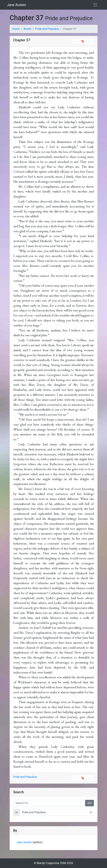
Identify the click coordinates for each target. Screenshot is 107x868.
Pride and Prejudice (47, 29)
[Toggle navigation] (95, 5)
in (17, 812)
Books (27, 29)
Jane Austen (17, 5)
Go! (89, 803)
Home (16, 29)
